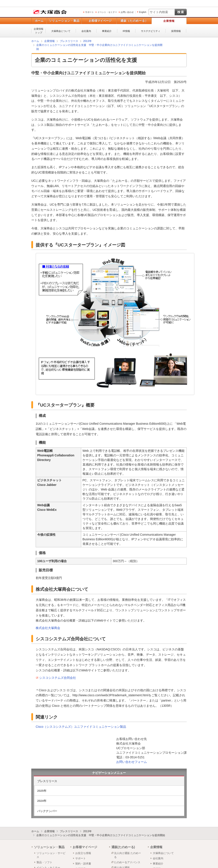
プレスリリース (47, 781)
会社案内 (86, 31)
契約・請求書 (83, 864)
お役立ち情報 (83, 853)
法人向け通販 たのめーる (127, 855)
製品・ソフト (44, 862)
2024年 (42, 801)
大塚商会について (61, 31)
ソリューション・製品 (64, 21)
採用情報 (176, 31)
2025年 (42, 791)
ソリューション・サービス (51, 855)
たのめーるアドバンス (127, 862)
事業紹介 (107, 31)
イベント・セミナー (107, 12)
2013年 (87, 831)
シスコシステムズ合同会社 (58, 678)
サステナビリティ (151, 31)
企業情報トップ (39, 31)
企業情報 (169, 21)
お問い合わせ (127, 12)
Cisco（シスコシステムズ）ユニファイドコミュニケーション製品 (81, 727)
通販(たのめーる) (123, 847)
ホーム (39, 21)
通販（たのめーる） (134, 21)
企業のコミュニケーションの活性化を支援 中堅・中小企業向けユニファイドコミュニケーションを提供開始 (101, 835)
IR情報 (126, 31)
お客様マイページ (100, 21)
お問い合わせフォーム (132, 762)
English (143, 12)
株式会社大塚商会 (48, 628)
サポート (90, 12)
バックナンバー (47, 811)
